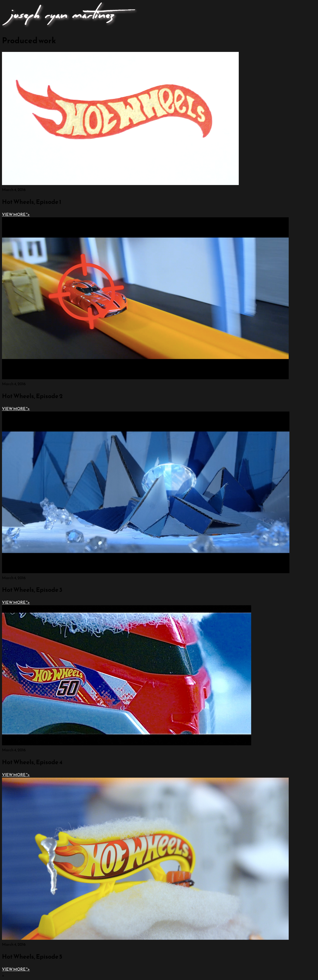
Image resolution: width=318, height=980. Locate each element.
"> (16, 214)
